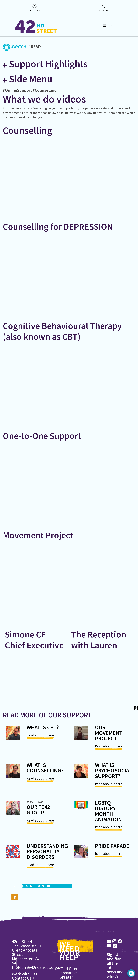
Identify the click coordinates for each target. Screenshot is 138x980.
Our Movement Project (109, 733)
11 (54, 886)
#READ (35, 47)
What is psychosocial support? (113, 771)
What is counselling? (45, 768)
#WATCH (19, 47)
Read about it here (40, 735)
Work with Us (25, 974)
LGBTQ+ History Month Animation (108, 811)
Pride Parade (112, 846)
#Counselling (45, 90)
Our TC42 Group (38, 810)
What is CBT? (43, 727)
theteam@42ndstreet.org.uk (37, 967)
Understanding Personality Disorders (47, 851)
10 (48, 886)
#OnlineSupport (17, 90)
